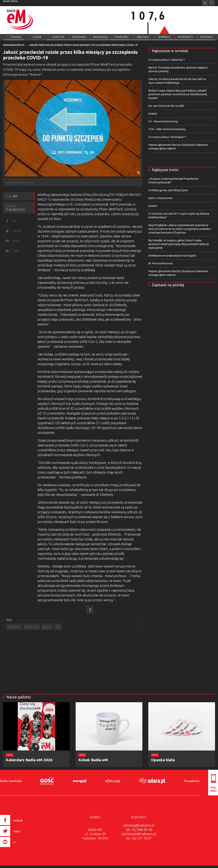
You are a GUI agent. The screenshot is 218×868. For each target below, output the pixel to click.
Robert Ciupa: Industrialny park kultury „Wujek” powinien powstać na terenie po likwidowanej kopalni (178, 94)
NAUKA (47, 627)
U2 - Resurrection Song (163, 121)
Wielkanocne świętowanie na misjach (172, 256)
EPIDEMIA (14, 627)
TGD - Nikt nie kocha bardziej (167, 129)
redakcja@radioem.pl (139, 825)
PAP (58, 627)
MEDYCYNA (32, 627)
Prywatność (192, 781)
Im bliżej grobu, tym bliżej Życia (168, 190)
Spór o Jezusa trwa (160, 198)
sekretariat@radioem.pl (139, 834)
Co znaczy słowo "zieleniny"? (167, 60)
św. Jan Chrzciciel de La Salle (166, 106)
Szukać (153, 114)
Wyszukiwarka (212, 3)
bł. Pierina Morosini (161, 263)
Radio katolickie (11, 781)
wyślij (15, 251)
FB (14, 221)
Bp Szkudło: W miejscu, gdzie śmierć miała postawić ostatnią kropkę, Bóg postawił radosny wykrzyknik (179, 244)
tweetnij (17, 231)
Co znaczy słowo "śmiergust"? (167, 137)
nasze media (10, 1)
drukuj (16, 241)
